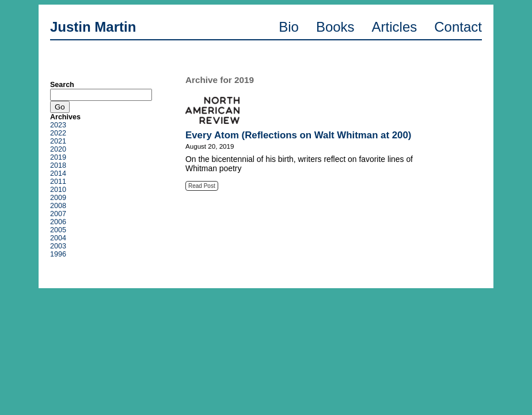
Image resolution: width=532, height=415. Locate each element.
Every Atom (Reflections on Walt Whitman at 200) (298, 135)
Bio (289, 27)
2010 (58, 190)
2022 (58, 133)
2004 (58, 238)
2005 (58, 230)
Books (335, 27)
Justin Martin (93, 27)
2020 (58, 149)
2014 (58, 173)
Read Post (202, 186)
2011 (58, 182)
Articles (395, 27)
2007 (58, 214)
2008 (58, 206)
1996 (58, 254)
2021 (58, 141)
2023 (58, 125)
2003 (58, 246)
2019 (58, 157)
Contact (458, 27)
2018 (58, 165)
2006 (58, 222)
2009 (58, 198)
